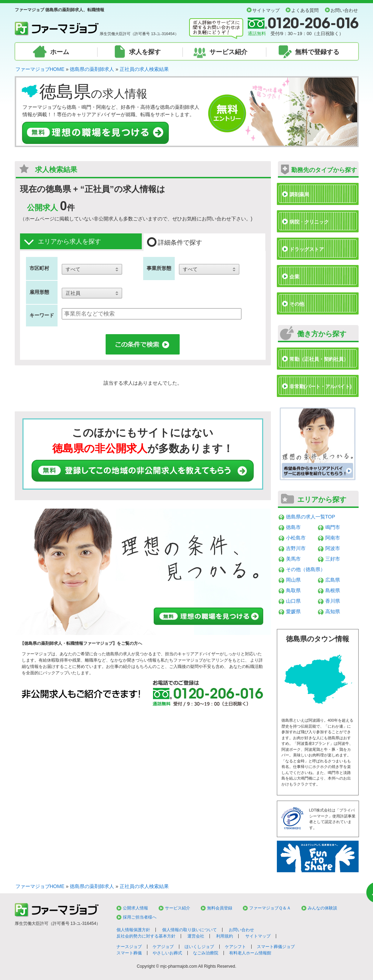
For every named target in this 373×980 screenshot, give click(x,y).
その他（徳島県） (306, 569)
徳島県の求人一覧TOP (311, 517)
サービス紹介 (228, 52)
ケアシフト (235, 947)
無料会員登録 (220, 908)
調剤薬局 (299, 194)
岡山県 (293, 580)
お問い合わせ (344, 11)
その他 (297, 304)
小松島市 (296, 538)
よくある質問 (305, 11)
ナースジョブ (129, 947)
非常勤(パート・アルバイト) (321, 386)
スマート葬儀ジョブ (276, 947)
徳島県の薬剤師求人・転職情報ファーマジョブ (68, 643)
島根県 (333, 590)
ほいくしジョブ (199, 947)
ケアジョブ (163, 947)
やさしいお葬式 (167, 953)
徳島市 (293, 527)
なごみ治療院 (206, 953)
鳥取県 (293, 590)
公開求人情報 (135, 908)
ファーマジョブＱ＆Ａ (270, 908)
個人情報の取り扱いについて (189, 930)
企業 (294, 277)
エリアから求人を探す (62, 242)
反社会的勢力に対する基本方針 (146, 936)
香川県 (333, 601)
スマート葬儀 (129, 953)
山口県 (293, 601)
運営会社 (196, 936)
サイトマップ (266, 11)
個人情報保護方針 (133, 930)
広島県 (333, 580)
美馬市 (293, 559)
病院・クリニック (309, 222)
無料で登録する (317, 52)
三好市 (333, 559)
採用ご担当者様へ (140, 917)
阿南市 (333, 538)
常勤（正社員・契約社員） (319, 359)
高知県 (333, 611)
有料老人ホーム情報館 (250, 953)
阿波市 (333, 548)
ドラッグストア (307, 249)
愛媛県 (293, 611)
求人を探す (145, 52)
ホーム (60, 52)
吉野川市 (296, 548)
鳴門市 (333, 527)
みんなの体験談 (322, 908)
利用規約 (225, 936)
